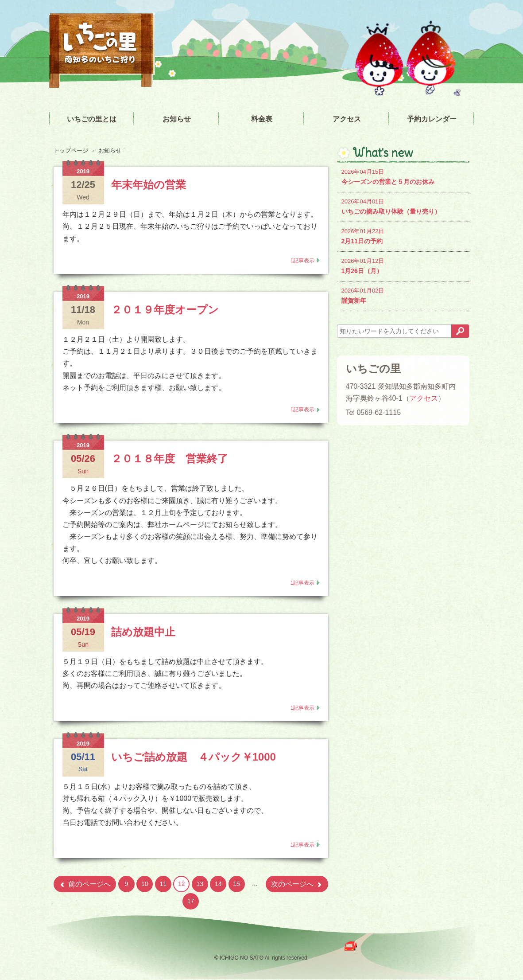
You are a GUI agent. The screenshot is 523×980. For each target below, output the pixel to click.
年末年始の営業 (149, 185)
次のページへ (297, 884)
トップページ (71, 150)
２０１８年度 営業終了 (170, 459)
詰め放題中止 (143, 632)
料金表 (262, 119)
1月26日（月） (403, 265)
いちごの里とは (92, 119)
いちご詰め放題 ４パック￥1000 (194, 757)
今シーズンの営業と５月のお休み (403, 176)
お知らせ (177, 119)
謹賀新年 (403, 295)
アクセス (347, 119)
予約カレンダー (432, 119)
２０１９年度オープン (165, 310)
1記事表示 (303, 261)
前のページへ (85, 884)
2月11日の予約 (403, 236)
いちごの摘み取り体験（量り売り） (403, 206)
